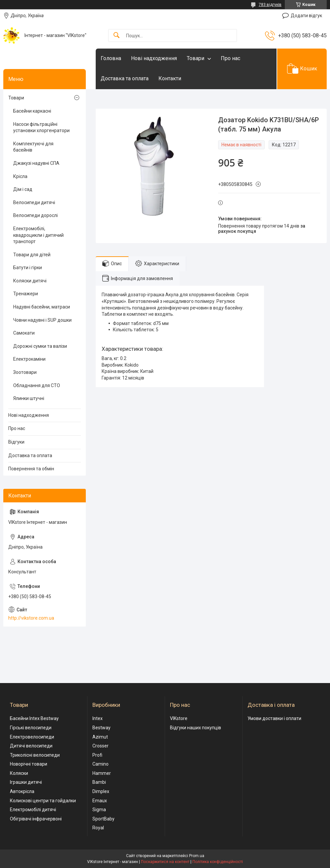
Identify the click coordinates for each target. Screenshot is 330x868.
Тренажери (26, 294)
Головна (111, 58)
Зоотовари (25, 372)
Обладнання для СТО (37, 385)
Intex (98, 718)
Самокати (24, 333)
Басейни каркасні (32, 111)
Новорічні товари (29, 764)
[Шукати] (116, 36)
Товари (196, 58)
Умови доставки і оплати (274, 718)
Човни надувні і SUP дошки (42, 320)
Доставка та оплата (125, 78)
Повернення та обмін (31, 469)
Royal (98, 828)
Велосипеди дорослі (35, 215)
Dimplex (101, 791)
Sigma (99, 810)
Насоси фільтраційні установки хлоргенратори (41, 127)
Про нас (231, 58)
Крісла (20, 176)
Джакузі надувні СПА (36, 163)
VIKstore (179, 718)
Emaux (100, 801)
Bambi (99, 782)
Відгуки (16, 442)
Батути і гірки (28, 268)
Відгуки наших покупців (196, 728)
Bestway (101, 728)
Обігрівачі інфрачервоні (36, 819)
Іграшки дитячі (26, 782)
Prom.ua (197, 856)
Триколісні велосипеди (35, 755)
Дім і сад (23, 189)
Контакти (170, 78)
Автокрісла (22, 791)
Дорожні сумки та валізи (40, 346)
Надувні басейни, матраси (42, 307)
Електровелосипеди (32, 737)
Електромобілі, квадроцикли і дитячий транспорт (38, 235)
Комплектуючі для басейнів (33, 147)
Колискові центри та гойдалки (43, 801)
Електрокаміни (29, 359)
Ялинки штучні (29, 398)
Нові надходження (154, 58)
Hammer (102, 773)
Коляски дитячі (30, 281)
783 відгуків (270, 5)
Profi (97, 755)
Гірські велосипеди (31, 728)
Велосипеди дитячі (34, 202)
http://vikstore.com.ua (31, 618)
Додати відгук (306, 16)
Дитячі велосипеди (31, 746)
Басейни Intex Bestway (34, 718)
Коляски (19, 773)
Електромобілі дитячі (33, 810)
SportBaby (103, 819)
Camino (100, 764)
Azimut (100, 737)
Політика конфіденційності (218, 862)
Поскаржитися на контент (165, 862)
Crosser (100, 746)
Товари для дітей (32, 255)
